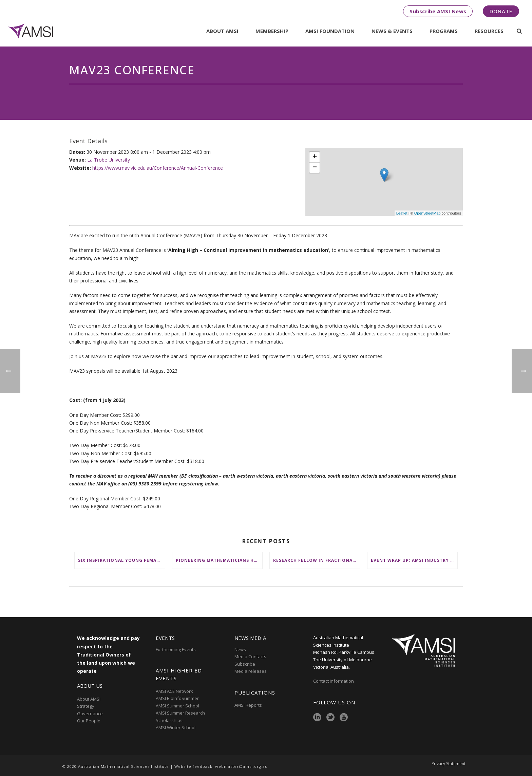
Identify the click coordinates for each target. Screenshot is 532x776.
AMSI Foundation (330, 31)
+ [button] (315, 157)
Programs (444, 31)
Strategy (86, 706)
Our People (89, 721)
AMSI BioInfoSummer (177, 698)
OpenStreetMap (427, 213)
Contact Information (334, 681)
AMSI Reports (248, 705)
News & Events (392, 31)
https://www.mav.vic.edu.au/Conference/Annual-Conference (158, 168)
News (240, 649)
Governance (90, 714)
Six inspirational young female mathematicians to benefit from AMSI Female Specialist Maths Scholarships (121, 560)
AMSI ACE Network (174, 691)
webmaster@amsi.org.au (241, 766)
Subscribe (245, 664)
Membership (272, 31)
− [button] (315, 168)
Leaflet (402, 213)
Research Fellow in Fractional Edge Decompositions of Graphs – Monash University (317, 560)
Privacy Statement (449, 766)
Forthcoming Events (176, 649)
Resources (489, 31)
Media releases (251, 671)
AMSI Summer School (177, 706)
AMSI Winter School (176, 727)
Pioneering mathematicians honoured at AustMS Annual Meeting (219, 560)
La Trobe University (109, 160)
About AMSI (222, 31)
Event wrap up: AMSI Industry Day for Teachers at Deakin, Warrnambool (414, 560)
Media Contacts (250, 657)
